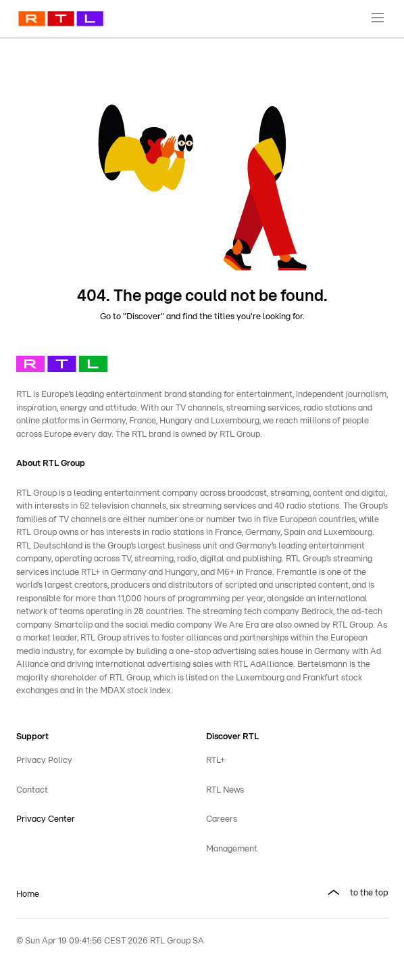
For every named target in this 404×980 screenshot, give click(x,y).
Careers (222, 819)
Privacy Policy (44, 761)
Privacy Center (46, 819)
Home (28, 894)
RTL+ (216, 761)
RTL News (225, 790)
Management (232, 849)
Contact (32, 790)
